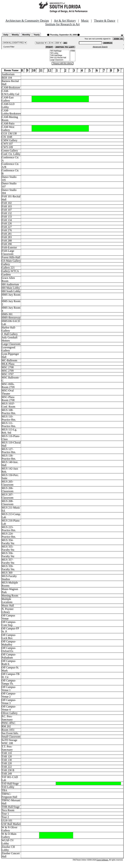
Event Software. (103, 860)
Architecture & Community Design (27, 21)
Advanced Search (100, 47)
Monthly (26, 35)
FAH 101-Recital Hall (60, 58)
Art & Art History (65, 21)
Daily (6, 35)
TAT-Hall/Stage (60, 51)
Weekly (15, 35)
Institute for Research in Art (63, 24)
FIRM (73, 51)
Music (85, 21)
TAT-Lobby (60, 53)
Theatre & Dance (105, 21)
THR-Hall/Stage (60, 56)
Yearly (37, 35)
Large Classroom (60, 60)
